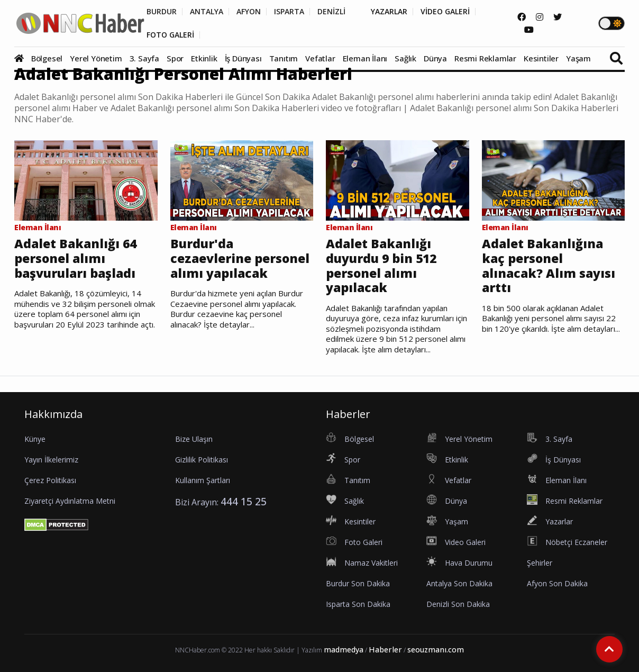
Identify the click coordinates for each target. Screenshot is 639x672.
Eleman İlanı (365, 58)
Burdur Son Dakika (358, 583)
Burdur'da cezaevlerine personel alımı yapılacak (240, 258)
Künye (35, 439)
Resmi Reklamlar (485, 58)
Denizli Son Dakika (458, 604)
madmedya (344, 650)
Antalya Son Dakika (459, 583)
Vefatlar (320, 58)
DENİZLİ (331, 12)
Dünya (435, 58)
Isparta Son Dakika (358, 604)
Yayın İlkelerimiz (51, 460)
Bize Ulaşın (194, 439)
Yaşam (578, 58)
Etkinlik (204, 58)
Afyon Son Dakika (557, 583)
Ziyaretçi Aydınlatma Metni (70, 501)
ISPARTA (289, 12)
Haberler (385, 650)
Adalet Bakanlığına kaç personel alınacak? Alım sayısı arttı (549, 266)
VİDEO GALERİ (445, 12)
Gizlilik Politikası (202, 460)
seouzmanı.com (436, 650)
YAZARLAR (389, 12)
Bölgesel (47, 58)
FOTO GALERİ (170, 35)
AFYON (249, 12)
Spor (175, 58)
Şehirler (540, 563)
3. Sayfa (144, 58)
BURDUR (162, 12)
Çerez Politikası (50, 480)
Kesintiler (541, 58)
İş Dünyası (243, 58)
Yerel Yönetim (96, 58)
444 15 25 (244, 501)
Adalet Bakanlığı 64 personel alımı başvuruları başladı (75, 258)
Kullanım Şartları (203, 480)
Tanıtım (284, 58)
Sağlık (405, 58)
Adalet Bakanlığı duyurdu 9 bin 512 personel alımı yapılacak (381, 266)
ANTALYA (207, 12)
